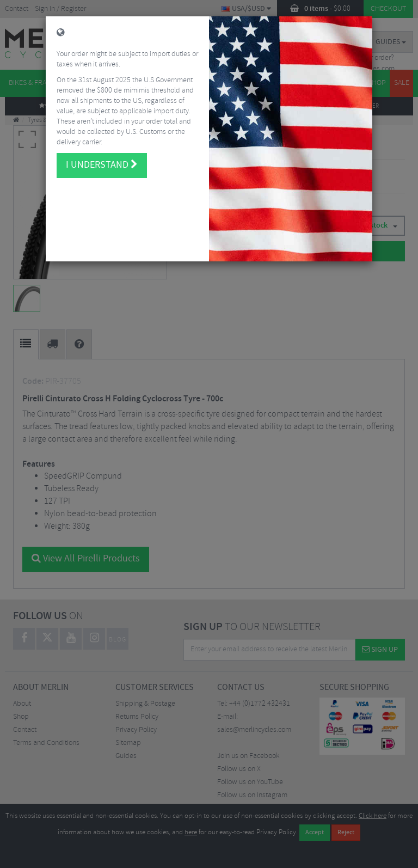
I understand (102, 155)
